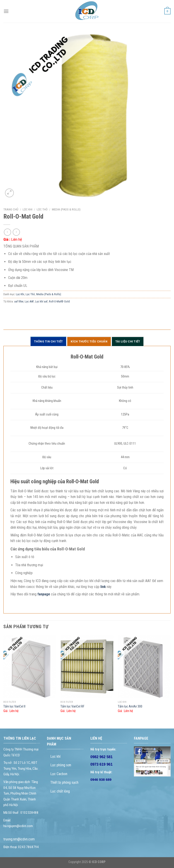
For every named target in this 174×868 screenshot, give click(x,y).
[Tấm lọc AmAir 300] (144, 666)
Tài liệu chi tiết (128, 341)
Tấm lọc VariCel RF (72, 706)
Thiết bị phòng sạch (64, 782)
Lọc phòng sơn (61, 765)
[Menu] (6, 11)
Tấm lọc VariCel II (14, 706)
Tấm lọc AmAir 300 (130, 706)
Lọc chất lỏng (60, 791)
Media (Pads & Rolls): (66, 209)
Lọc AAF (29, 301)
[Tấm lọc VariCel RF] (87, 666)
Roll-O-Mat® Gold (59, 301)
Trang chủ (11, 209)
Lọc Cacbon (59, 774)
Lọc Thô (42, 209)
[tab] (48, 341)
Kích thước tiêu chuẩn (89, 341)
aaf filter (19, 301)
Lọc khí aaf (41, 301)
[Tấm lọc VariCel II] (30, 666)
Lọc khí (55, 756)
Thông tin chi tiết (48, 341)
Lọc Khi (28, 209)
